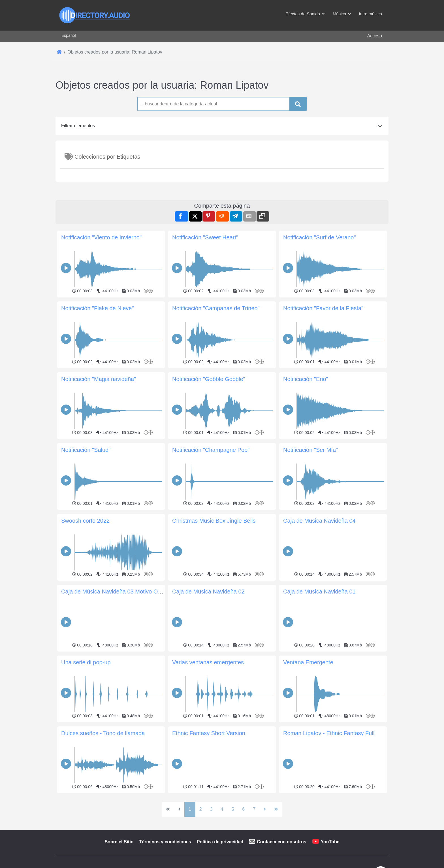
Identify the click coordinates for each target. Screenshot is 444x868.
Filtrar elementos (78, 126)
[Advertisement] (222, 231)
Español (69, 35)
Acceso (375, 36)
